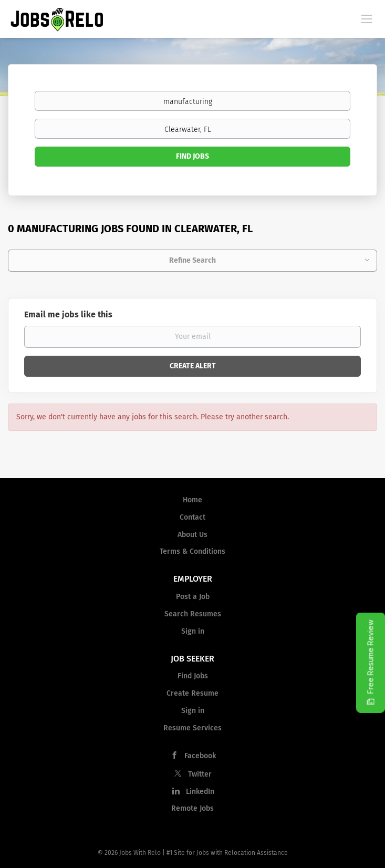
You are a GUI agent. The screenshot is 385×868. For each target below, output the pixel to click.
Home (192, 500)
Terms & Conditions (192, 551)
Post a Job (193, 597)
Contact (192, 517)
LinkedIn (200, 792)
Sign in (193, 631)
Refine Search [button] (192, 260)
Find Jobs (192, 156)
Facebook (200, 756)
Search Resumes (193, 614)
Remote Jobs (192, 808)
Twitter (200, 774)
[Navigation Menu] (367, 18)
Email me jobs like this (68, 314)
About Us (192, 535)
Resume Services (192, 728)
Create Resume (192, 693)
